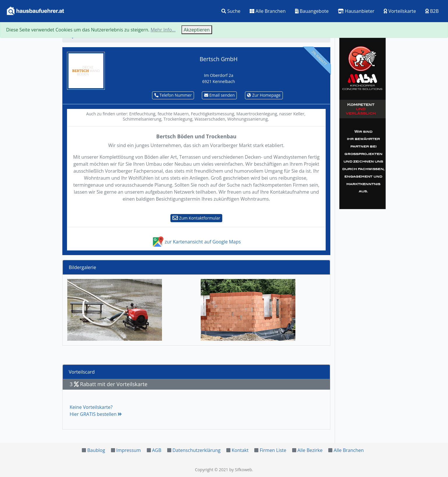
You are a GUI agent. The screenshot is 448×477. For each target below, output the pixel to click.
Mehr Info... (163, 30)
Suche (231, 11)
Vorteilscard (82, 372)
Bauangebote (312, 11)
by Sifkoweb (241, 470)
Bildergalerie (82, 267)
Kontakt (240, 450)
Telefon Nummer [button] (173, 95)
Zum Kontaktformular (196, 218)
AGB (157, 450)
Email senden (219, 95)
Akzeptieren (197, 30)
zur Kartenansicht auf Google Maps (196, 242)
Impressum (128, 450)
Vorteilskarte (400, 11)
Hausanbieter (356, 11)
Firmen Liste (273, 450)
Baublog (96, 450)
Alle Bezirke (310, 450)
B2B (432, 11)
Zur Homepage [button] (264, 95)
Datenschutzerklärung (196, 450)
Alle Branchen (268, 11)
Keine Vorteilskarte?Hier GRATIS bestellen (96, 411)
